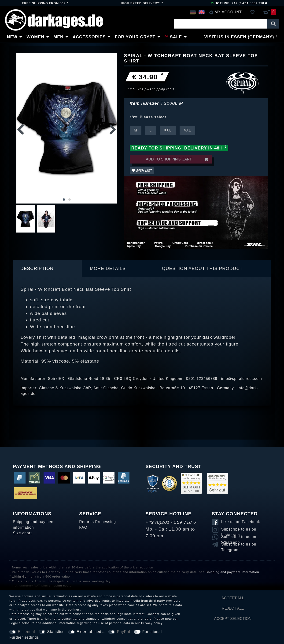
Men (59, 37)
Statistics (56, 632)
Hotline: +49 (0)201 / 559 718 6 (239, 3)
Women (36, 37)
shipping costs (163, 89)
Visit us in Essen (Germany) (239, 37)
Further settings (24, 637)
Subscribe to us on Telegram (239, 545)
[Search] (273, 24)
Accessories (89, 37)
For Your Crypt (135, 37)
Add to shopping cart (177, 159)
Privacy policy (152, 623)
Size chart (22, 533)
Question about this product (202, 268)
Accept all (233, 598)
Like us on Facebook (241, 522)
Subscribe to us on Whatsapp (239, 538)
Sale (176, 37)
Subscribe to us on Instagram (239, 530)
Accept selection (233, 619)
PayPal (123, 632)
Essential (26, 632)
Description (37, 268)
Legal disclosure (22, 623)
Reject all (233, 608)
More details (108, 268)
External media (91, 632)
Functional (152, 632)
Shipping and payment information (34, 525)
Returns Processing (98, 522)
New (12, 37)
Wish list (142, 171)
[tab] (47, 269)
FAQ (83, 527)
